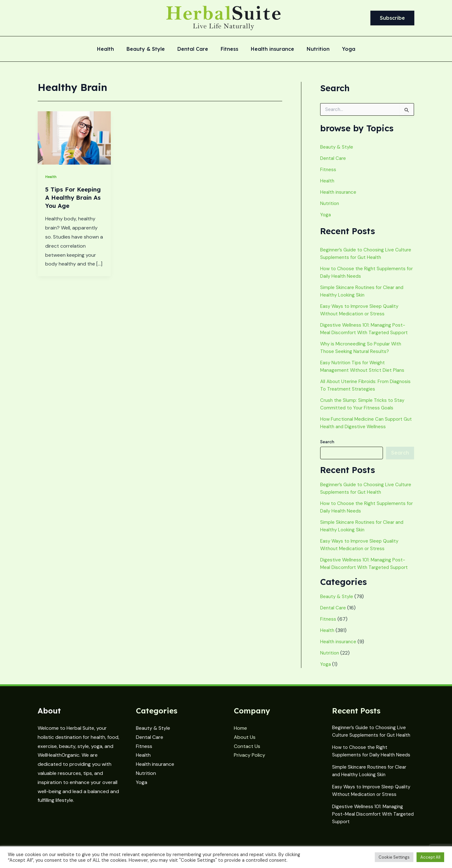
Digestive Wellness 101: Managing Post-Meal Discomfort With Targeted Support (369, 815)
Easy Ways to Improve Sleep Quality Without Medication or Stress (367, 788)
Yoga (341, 49)
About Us (245, 733)
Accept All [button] (430, 857)
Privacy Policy (250, 751)
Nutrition (313, 49)
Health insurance (270, 49)
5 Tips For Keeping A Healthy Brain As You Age (71, 201)
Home (240, 724)
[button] (392, 18)
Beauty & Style (151, 49)
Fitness (229, 49)
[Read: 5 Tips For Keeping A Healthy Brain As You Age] (74, 137)
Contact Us (247, 742)
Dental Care (195, 49)
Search (327, 442)
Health (113, 49)
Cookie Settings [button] (394, 857)
